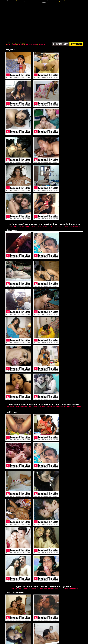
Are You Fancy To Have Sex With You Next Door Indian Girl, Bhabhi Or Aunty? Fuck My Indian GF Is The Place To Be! (44, 545)
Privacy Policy (39, 635)
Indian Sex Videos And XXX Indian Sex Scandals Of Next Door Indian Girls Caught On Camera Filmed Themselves (44, 188)
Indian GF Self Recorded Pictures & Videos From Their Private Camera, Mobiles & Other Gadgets (44, 402)
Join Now (32, 633)
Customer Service (40, 633)
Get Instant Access (58, 44)
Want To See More (70, 619)
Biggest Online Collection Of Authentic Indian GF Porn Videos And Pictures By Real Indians (44, 260)
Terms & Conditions (48, 635)
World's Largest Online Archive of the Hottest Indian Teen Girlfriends (44, 473)
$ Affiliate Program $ (61, 633)
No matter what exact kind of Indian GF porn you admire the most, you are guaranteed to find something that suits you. (44, 331)
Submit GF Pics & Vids (50, 633)
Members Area (75, 44)
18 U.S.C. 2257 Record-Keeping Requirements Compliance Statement (44, 637)
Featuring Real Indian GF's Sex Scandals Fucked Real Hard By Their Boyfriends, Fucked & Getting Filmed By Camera (44, 116)
